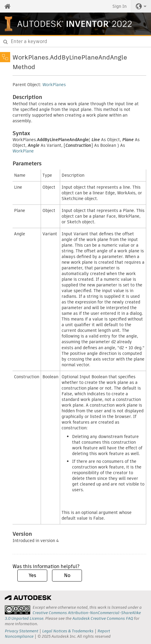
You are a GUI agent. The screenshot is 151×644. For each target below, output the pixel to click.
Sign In (119, 6)
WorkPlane (23, 151)
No (67, 575)
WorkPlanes (54, 85)
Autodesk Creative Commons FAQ (103, 618)
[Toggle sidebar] (5, 57)
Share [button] (144, 60)
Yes (32, 575)
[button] (141, 6)
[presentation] (17, 610)
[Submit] (6, 42)
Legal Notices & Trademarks (68, 631)
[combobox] (75, 42)
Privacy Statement (22, 631)
